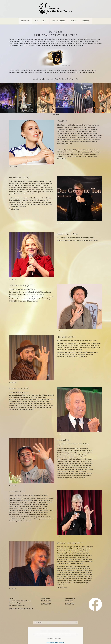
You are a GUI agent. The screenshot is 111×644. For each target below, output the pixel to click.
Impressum (86, 21)
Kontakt (73, 21)
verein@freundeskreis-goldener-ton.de (21, 608)
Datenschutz (66, 631)
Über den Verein (41, 21)
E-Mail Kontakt (46, 604)
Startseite (25, 21)
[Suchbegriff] (55, 622)
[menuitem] (25, 21)
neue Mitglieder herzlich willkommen (56, 72)
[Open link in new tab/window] (95, 604)
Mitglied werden (59, 21)
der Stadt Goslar (56, 45)
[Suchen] (76, 622)
